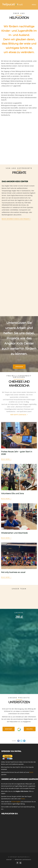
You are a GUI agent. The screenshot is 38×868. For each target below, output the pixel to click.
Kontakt (9, 729)
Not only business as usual (13, 572)
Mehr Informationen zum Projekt (16, 219)
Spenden (19, 367)
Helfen (30, 729)
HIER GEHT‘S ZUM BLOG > (19, 415)
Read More (6, 459)
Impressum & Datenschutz (23, 860)
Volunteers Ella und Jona (12, 494)
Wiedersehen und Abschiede (14, 533)
